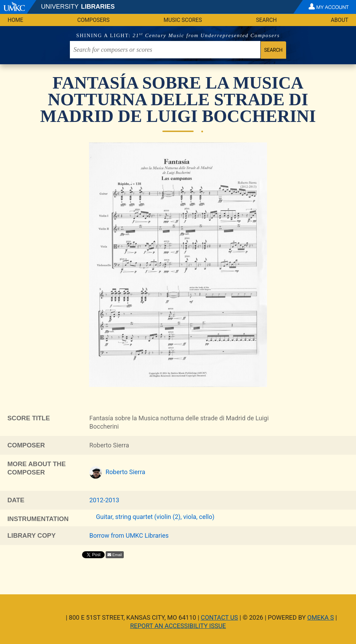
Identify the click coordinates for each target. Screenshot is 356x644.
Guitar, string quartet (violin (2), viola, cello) (155, 517)
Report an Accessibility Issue (178, 626)
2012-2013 (104, 500)
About (339, 20)
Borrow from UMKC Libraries (129, 535)
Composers (93, 20)
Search (266, 20)
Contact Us (220, 617)
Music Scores (183, 20)
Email (117, 555)
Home (15, 20)
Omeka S (321, 617)
